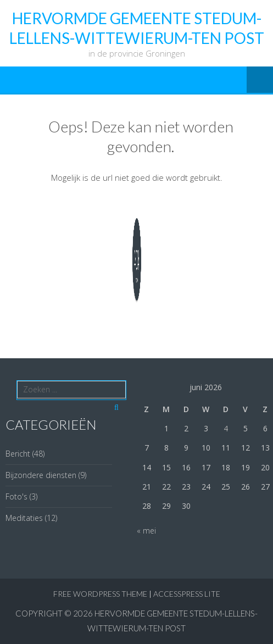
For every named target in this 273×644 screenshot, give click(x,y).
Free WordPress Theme (100, 594)
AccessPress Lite (187, 594)
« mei (146, 531)
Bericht (18, 454)
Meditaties (24, 518)
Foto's (16, 496)
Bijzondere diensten (41, 475)
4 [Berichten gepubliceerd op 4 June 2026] (226, 428)
